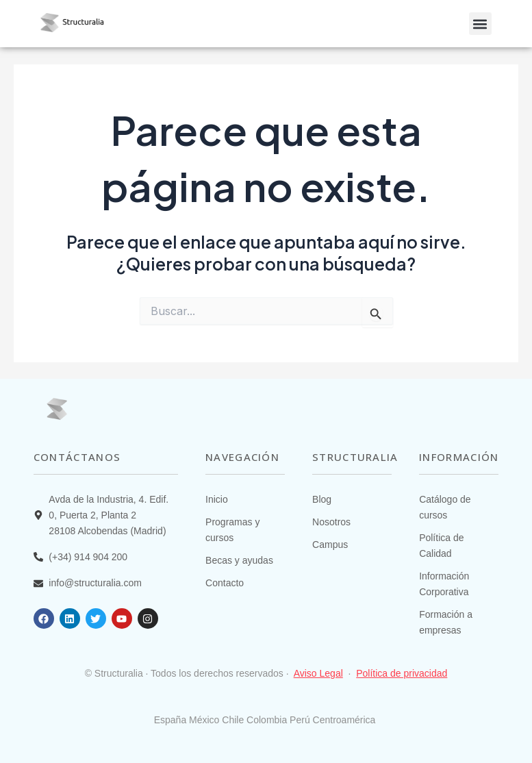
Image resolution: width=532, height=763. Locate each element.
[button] (480, 24)
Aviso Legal (318, 673)
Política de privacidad (402, 673)
